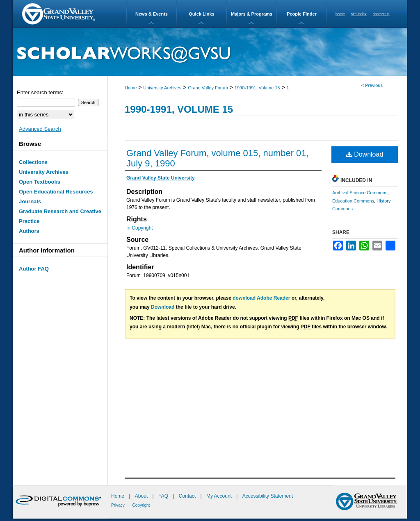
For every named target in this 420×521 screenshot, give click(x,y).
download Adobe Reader (261, 298)
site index (359, 14)
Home (131, 88)
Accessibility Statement (268, 496)
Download (365, 154)
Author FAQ (34, 269)
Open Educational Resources (56, 192)
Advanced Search (40, 129)
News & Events (152, 14)
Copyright (141, 505)
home (340, 14)
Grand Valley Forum (208, 88)
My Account (220, 496)
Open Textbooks (40, 182)
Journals (30, 201)
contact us (381, 14)
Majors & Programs (252, 14)
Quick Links (201, 14)
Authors (29, 231)
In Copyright (140, 228)
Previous (374, 85)
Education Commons (353, 201)
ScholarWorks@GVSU (210, 52)
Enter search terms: (40, 92)
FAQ (164, 496)
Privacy (119, 505)
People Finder (302, 14)
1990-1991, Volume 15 (257, 88)
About (142, 496)
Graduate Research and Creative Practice (60, 216)
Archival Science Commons (360, 193)
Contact (187, 496)
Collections (33, 162)
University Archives (162, 88)
